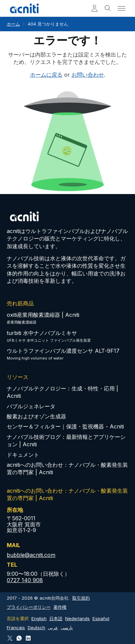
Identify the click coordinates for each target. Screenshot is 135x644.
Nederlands (77, 618)
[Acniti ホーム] (24, 8)
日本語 (56, 618)
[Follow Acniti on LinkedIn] (28, 638)
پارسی (67, 628)
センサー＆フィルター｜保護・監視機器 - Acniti (65, 426)
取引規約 (81, 598)
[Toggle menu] (122, 8)
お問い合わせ (88, 75)
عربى (53, 628)
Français (16, 628)
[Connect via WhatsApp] (19, 638)
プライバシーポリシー (29, 607)
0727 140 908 (25, 580)
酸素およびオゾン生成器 (36, 416)
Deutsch (36, 628)
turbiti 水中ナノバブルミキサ (42, 333)
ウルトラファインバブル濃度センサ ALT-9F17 (63, 351)
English (39, 618)
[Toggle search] (108, 8)
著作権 (60, 607)
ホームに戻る (46, 75)
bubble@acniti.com (31, 555)
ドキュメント (23, 455)
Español (101, 618)
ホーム (13, 24)
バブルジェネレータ (31, 406)
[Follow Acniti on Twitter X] (10, 638)
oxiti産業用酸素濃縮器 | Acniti (43, 315)
